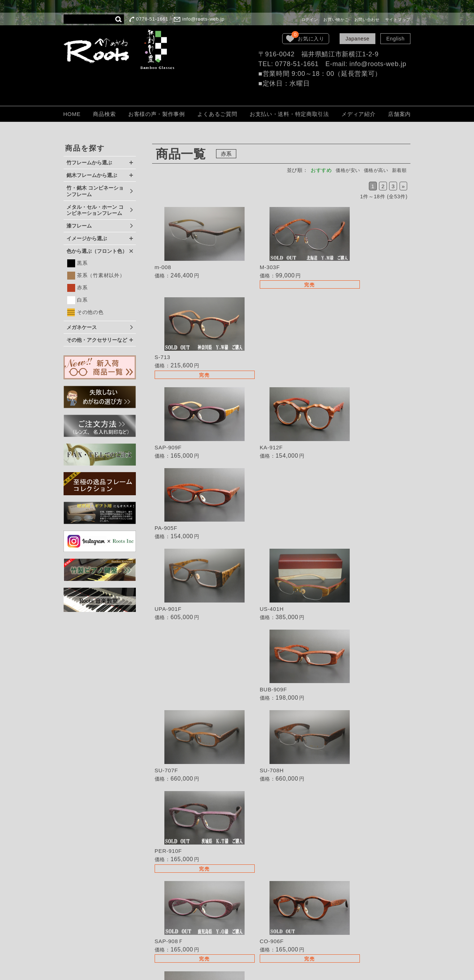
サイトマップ (398, 20)
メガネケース (82, 327)
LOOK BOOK (252, 928)
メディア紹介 (358, 114)
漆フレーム (79, 226)
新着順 (398, 170)
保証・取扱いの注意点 (262, 898)
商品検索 (104, 114)
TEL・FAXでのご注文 (262, 867)
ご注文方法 (249, 888)
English (395, 39)
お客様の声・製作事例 (157, 114)
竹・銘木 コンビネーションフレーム (95, 191)
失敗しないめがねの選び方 (267, 830)
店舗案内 (399, 114)
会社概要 (246, 918)
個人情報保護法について (265, 908)
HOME (72, 114)
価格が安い (343, 170)
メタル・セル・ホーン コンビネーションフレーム (95, 210)
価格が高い (374, 170)
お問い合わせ (367, 20)
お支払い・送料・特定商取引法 (289, 114)
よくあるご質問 (217, 114)
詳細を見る (195, 245)
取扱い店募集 (251, 857)
